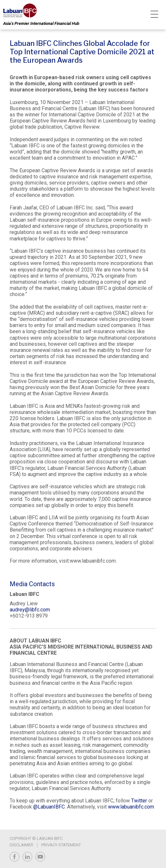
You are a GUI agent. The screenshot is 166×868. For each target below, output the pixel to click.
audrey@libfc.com (30, 610)
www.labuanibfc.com (131, 807)
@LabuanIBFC (49, 807)
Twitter (139, 801)
